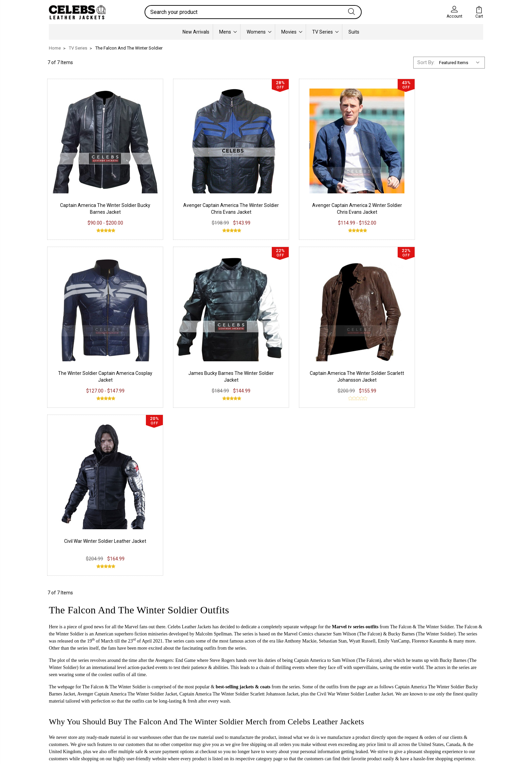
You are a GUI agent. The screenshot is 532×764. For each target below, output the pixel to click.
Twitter (238, 694)
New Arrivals (196, 32)
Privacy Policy (157, 674)
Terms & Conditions (164, 704)
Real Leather (68, 684)
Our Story (329, 674)
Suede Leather (70, 694)
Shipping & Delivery (163, 694)
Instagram (241, 684)
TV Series (325, 32)
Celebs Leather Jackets (189, 432)
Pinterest (240, 704)
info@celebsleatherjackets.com (122, 583)
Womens (259, 32)
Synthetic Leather (73, 704)
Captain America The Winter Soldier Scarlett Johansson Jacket (239, 499)
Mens (228, 32)
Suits (354, 32)
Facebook (241, 674)
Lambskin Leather (73, 714)
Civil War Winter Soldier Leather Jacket (322, 346)
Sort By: (426, 62)
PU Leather (66, 674)
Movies (292, 32)
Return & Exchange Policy (170, 684)
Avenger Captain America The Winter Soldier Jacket (127, 499)
